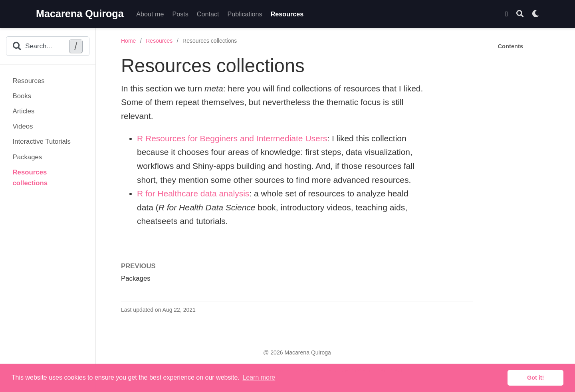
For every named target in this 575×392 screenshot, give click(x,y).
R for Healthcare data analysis (193, 193)
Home (128, 41)
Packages (28, 157)
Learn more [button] (259, 377)
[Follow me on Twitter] (507, 14)
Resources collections (30, 178)
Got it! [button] (535, 378)
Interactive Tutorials (42, 142)
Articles (24, 111)
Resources (29, 81)
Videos (23, 126)
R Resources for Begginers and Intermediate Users (232, 138)
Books (22, 96)
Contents (511, 46)
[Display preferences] (535, 14)
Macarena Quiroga (80, 14)
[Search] (520, 14)
